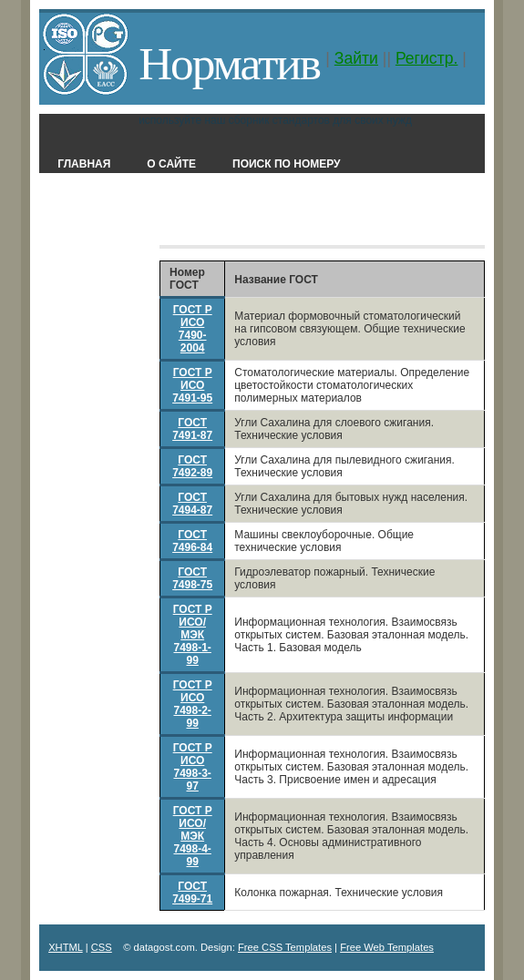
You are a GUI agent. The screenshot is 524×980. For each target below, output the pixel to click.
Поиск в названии (114, 219)
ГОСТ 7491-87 (192, 429)
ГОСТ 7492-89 (192, 466)
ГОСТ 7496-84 (192, 541)
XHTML (66, 947)
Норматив (229, 63)
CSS (102, 947)
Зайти (356, 58)
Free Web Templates (387, 947)
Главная (84, 164)
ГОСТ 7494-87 (192, 504)
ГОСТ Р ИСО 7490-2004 (193, 329)
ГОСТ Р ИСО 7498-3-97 (193, 767)
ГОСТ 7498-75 (192, 578)
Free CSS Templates (285, 947)
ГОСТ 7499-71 (192, 893)
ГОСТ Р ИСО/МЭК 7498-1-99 (193, 635)
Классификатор (258, 219)
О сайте (171, 164)
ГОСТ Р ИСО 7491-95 (192, 385)
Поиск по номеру (287, 164)
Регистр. (427, 58)
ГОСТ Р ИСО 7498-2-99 (193, 704)
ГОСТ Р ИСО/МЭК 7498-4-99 (193, 836)
